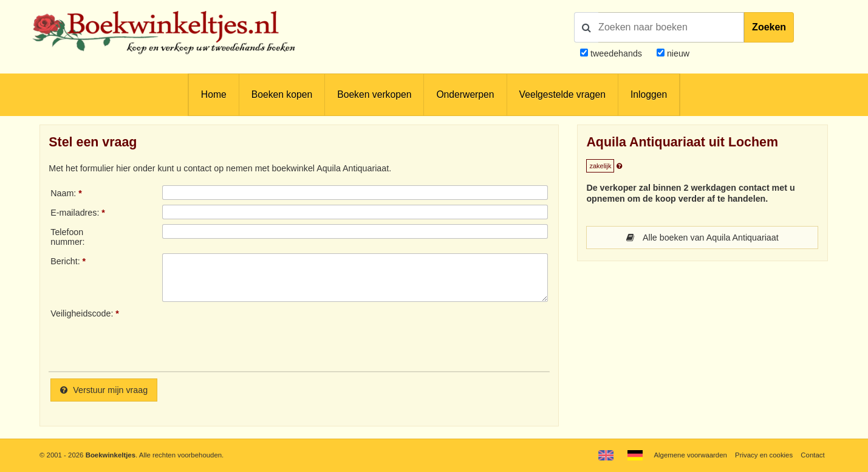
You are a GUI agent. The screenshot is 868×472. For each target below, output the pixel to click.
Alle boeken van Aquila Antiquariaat (702, 238)
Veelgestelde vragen (562, 94)
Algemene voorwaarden (690, 455)
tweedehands (616, 53)
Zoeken (769, 27)
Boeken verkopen (374, 94)
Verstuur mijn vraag (104, 390)
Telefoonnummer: (67, 237)
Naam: (63, 193)
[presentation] (264, 335)
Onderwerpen (465, 94)
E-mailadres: (75, 213)
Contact (812, 455)
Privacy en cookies (764, 455)
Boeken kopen (282, 94)
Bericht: (65, 261)
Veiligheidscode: (82, 313)
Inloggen (649, 94)
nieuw (677, 53)
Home (214, 94)
